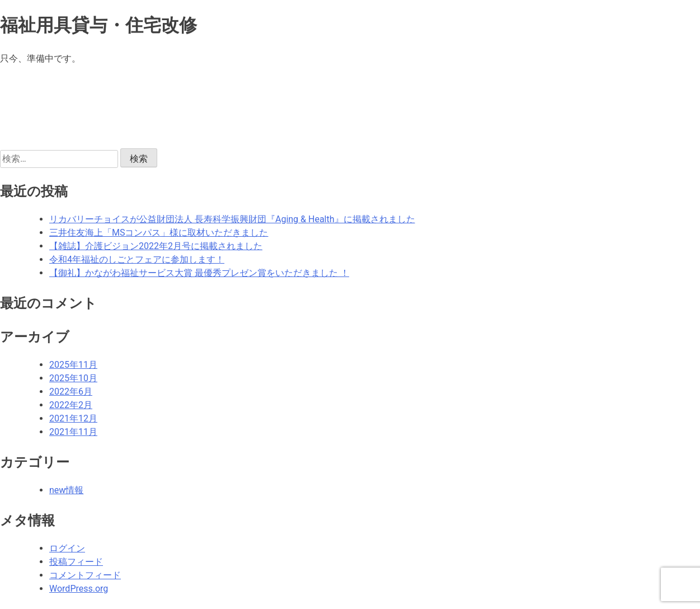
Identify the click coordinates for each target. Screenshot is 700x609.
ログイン (67, 548)
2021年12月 (73, 418)
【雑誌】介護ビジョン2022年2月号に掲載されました (156, 246)
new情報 (66, 490)
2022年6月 (71, 392)
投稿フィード (76, 562)
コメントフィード (85, 575)
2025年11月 (73, 365)
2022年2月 (71, 405)
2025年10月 (73, 378)
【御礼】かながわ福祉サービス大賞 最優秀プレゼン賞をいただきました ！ (199, 273)
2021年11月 (73, 432)
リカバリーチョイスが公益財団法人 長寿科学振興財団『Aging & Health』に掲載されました (232, 219)
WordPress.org (79, 589)
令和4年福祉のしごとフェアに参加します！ (137, 259)
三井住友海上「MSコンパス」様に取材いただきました (159, 233)
